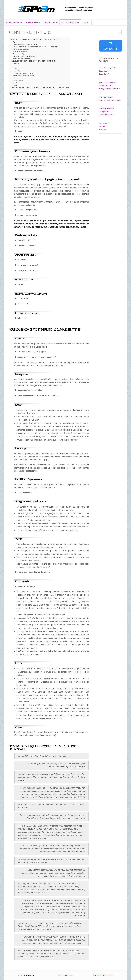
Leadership (17, 71)
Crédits (109, 975)
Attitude (15, 85)
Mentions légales (99, 975)
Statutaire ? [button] (21, 299)
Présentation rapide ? (107, 68)
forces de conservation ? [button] (26, 215)
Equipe (15, 42)
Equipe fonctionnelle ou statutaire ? (25, 56)
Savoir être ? (104, 71)
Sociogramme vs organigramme (24, 75)
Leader (15, 68)
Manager (16, 64)
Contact (59, 975)
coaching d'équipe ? (106, 109)
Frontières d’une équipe (21, 49)
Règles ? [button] (19, 285)
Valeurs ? (102, 129)
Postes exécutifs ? (106, 86)
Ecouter (15, 83)
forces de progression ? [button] (26, 210)
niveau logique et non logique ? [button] (29, 170)
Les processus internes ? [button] (26, 265)
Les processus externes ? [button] (26, 270)
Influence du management (22, 59)
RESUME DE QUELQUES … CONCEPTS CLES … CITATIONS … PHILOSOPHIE (40, 88)
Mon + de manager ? (107, 97)
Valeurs (15, 78)
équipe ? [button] (19, 131)
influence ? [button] (20, 318)
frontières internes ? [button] (25, 246)
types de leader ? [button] (23, 492)
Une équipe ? (104, 123)
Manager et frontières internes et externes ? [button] (35, 357)
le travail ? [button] (20, 260)
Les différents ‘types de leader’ (23, 73)
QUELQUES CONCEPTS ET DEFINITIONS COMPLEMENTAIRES (34, 61)
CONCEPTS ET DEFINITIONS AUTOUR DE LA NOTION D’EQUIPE (34, 39)
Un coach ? (103, 126)
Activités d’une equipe (20, 51)
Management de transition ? (109, 89)
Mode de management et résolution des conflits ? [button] (37, 396)
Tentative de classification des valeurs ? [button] (33, 572)
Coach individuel (18, 80)
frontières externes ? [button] (25, 240)
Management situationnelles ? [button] (29, 390)
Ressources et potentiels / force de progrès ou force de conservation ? (36, 47)
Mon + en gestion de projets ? (110, 100)
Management (17, 66)
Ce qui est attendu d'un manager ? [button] (30, 352)
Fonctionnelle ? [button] (22, 304)
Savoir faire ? (104, 74)
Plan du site (68, 975)
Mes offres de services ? (108, 82)
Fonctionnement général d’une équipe (26, 44)
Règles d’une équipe (20, 54)
